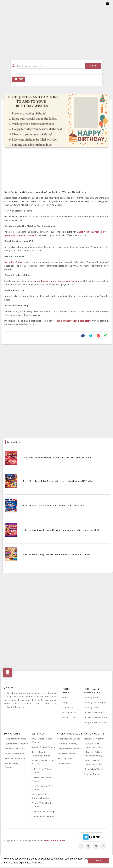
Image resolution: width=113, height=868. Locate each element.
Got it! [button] (98, 860)
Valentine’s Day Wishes (69, 739)
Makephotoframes (14, 262)
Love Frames (64, 764)
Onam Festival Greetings (43, 812)
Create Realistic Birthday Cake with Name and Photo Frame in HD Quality (57, 481)
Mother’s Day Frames (15, 759)
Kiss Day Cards (65, 759)
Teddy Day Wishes (67, 754)
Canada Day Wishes (94, 769)
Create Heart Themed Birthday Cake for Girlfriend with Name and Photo (56, 458)
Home (19, 79)
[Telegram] (92, 837)
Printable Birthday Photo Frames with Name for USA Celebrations (52, 506)
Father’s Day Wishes (15, 754)
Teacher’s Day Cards (15, 749)
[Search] (50, 66)
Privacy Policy (69, 713)
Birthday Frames (92, 698)
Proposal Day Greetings (69, 749)
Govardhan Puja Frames (43, 817)
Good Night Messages (16, 739)
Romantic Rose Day (67, 744)
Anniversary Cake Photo (96, 718)
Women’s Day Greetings (16, 744)
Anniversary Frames (94, 713)
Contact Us (68, 708)
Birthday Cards (91, 708)
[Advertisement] (56, 28)
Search (93, 66)
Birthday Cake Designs (95, 703)
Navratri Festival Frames (43, 747)
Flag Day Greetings (93, 774)
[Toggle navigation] (108, 4)
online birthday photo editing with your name (58, 281)
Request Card (69, 718)
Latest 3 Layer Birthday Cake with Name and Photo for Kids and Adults (56, 554)
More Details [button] (39, 863)
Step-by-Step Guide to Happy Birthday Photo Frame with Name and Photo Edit (61, 530)
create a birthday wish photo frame (72, 321)
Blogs (65, 703)
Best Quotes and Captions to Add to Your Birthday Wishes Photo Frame (45, 192)
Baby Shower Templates (96, 723)
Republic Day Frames (94, 739)
